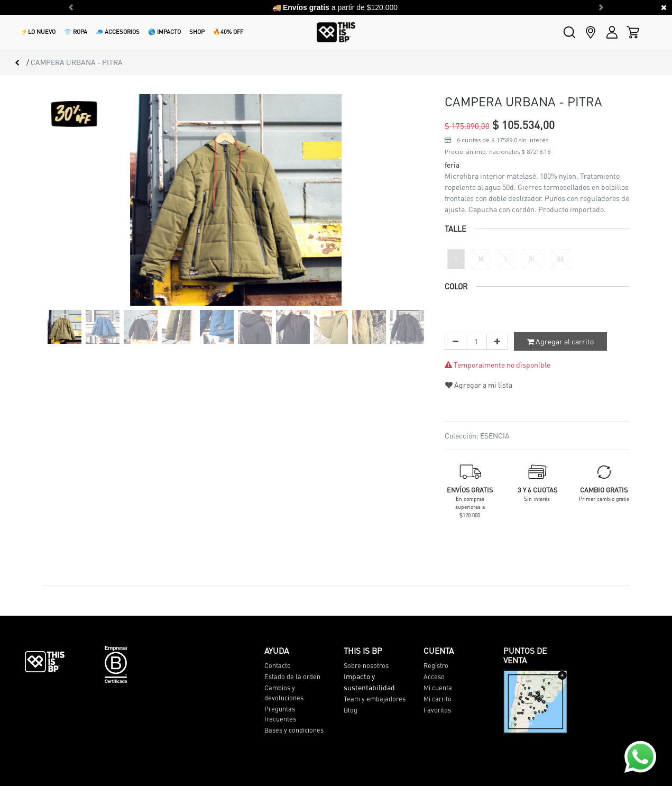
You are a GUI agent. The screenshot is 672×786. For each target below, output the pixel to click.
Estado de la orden (292, 677)
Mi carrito (438, 699)
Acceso (434, 677)
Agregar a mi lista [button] (479, 385)
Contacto (278, 665)
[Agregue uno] (497, 342)
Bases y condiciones (294, 730)
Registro (436, 665)
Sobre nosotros (366, 665)
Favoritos (437, 710)
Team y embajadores (375, 699)
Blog (351, 710)
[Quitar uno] (455, 342)
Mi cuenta (438, 688)
